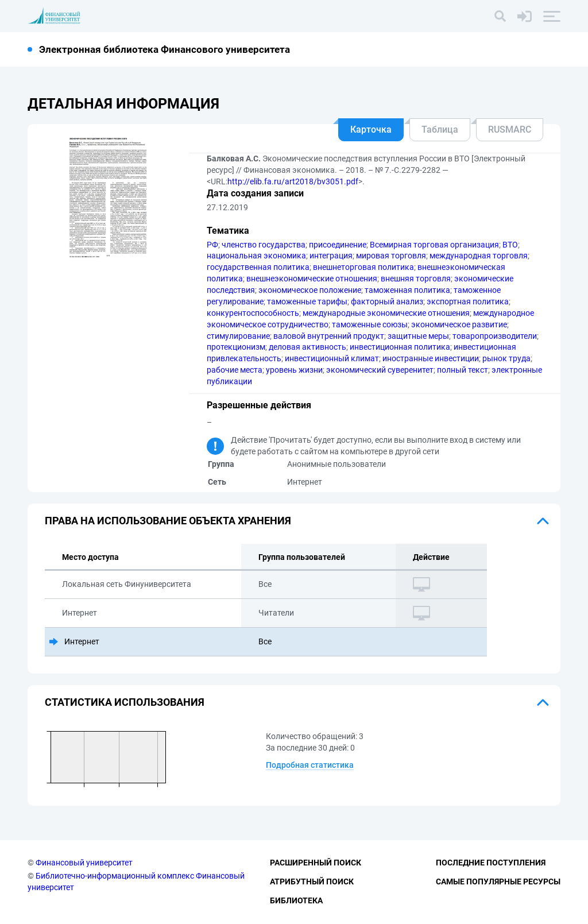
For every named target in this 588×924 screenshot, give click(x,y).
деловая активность (307, 347)
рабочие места (235, 370)
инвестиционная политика (400, 347)
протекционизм (236, 347)
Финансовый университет (84, 863)
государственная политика (258, 267)
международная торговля (479, 256)
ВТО (510, 245)
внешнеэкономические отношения (312, 279)
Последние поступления (491, 863)
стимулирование (238, 336)
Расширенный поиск (316, 863)
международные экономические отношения (386, 313)
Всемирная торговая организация (434, 245)
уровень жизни (294, 370)
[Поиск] (500, 16)
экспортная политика (468, 301)
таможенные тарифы (307, 301)
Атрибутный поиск (312, 882)
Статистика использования (125, 702)
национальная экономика (256, 256)
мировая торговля (391, 256)
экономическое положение (310, 290)
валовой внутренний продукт (329, 336)
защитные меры (418, 336)
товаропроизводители (495, 336)
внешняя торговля (416, 279)
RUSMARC (510, 129)
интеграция (331, 256)
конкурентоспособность (253, 313)
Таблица (440, 129)
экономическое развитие (459, 324)
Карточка (371, 129)
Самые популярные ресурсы (498, 882)
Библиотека (296, 900)
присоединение (338, 245)
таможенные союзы (370, 324)
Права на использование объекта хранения (168, 521)
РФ (212, 245)
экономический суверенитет (380, 370)
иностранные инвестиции (431, 358)
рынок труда (506, 358)
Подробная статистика (310, 765)
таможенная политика (407, 290)
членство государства (264, 245)
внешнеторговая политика (363, 267)
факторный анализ (387, 301)
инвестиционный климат (332, 358)
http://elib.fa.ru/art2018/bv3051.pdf (293, 181)
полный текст (463, 370)
